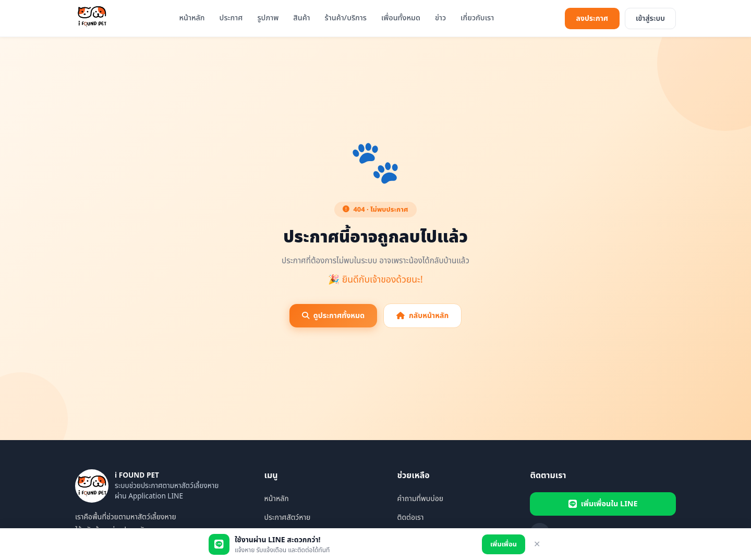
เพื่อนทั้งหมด (401, 18)
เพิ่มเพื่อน (504, 544)
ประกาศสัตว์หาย (287, 518)
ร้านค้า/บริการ (346, 18)
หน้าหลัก (192, 18)
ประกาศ (231, 18)
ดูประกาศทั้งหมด (333, 316)
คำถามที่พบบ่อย (420, 499)
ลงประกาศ (592, 19)
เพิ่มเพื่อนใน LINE (603, 504)
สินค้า (301, 18)
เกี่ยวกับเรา (477, 18)
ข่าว (440, 18)
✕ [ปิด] (537, 544)
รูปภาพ (268, 18)
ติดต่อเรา (410, 518)
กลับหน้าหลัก (422, 316)
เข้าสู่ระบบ (650, 19)
